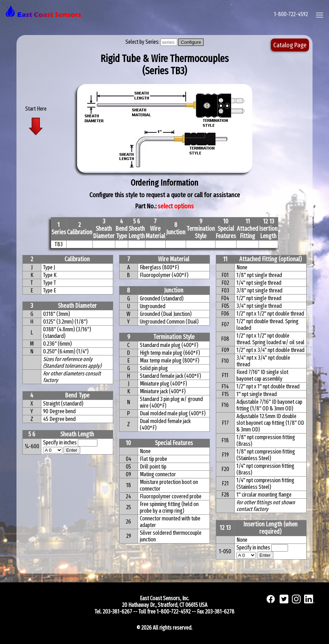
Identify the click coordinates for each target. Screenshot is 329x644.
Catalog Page (290, 45)
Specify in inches (60, 442)
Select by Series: (143, 42)
